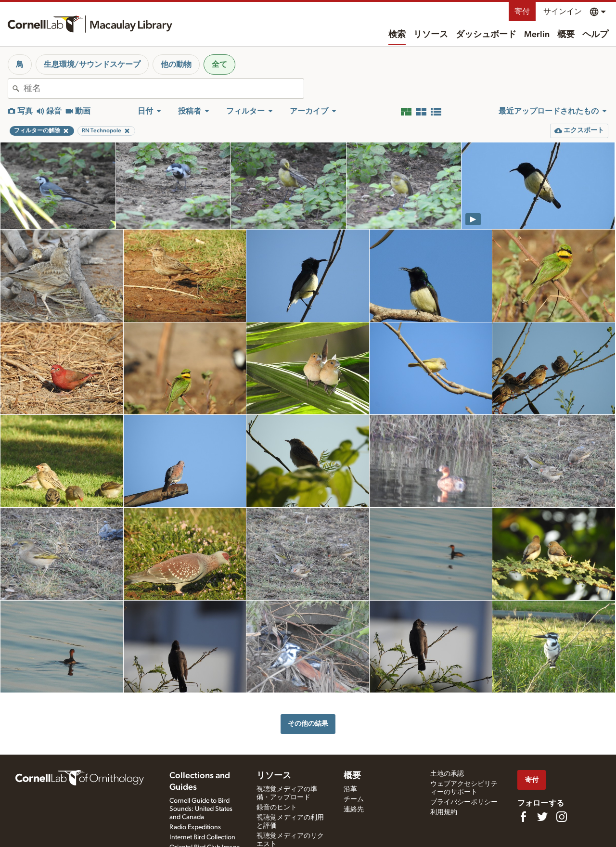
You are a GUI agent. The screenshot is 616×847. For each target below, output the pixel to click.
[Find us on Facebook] (523, 817)
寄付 (522, 12)
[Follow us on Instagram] (562, 817)
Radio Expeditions (195, 827)
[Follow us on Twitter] (542, 817)
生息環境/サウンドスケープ (92, 64)
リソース (431, 35)
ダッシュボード (486, 35)
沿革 (350, 789)
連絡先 (354, 809)
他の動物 (176, 64)
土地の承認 (447, 774)
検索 (397, 35)
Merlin (537, 35)
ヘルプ (595, 35)
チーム (354, 799)
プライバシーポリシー (464, 802)
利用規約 (444, 812)
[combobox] (164, 89)
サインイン (563, 12)
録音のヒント (277, 808)
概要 (566, 35)
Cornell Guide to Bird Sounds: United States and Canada (201, 809)
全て (219, 64)
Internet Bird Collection (202, 837)
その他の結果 (308, 724)
